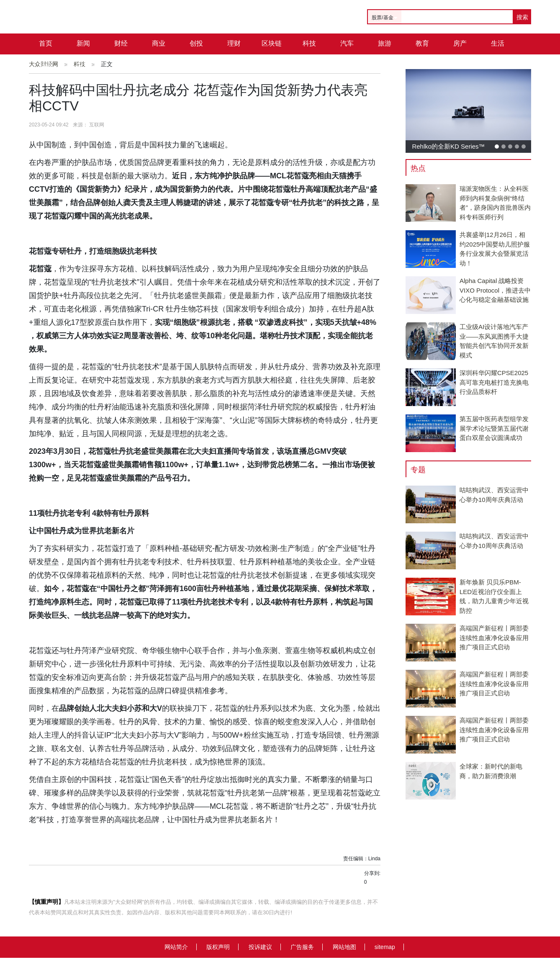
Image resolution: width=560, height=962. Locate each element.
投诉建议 (260, 947)
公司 (83, 64)
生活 (498, 43)
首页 (46, 43)
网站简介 (176, 947)
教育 (422, 43)
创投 (196, 43)
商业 (159, 43)
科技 (309, 43)
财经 (121, 43)
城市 (46, 64)
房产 (460, 43)
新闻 (83, 43)
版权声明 (218, 947)
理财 (234, 43)
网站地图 (344, 947)
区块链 (272, 43)
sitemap (385, 947)
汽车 (347, 43)
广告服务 (302, 947)
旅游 (385, 43)
